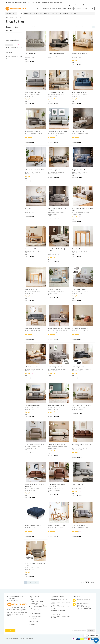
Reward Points (47, 8)
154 (33, 572)
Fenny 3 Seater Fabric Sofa (79, 92)
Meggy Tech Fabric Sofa (79, 170)
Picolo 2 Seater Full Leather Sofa (81, 405)
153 (80, 532)
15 (56, 257)
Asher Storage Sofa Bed (79, 289)
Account (39, 8)
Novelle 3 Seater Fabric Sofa (56, 92)
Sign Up (60, 8)
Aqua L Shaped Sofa (78, 485)
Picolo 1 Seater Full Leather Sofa (34, 444)
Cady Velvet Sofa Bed (78, 131)
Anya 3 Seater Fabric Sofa (32, 131)
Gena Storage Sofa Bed (78, 367)
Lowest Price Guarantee (37, 601)
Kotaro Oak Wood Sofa (31, 367)
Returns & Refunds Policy (37, 605)
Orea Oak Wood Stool (31, 289)
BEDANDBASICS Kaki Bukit (58, 611)
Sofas (12, 18)
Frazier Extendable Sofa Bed (56, 54)
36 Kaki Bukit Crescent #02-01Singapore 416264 (59, 614)
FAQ (32, 600)
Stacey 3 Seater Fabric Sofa (80, 54)
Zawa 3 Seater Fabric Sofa (32, 405)
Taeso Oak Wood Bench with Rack (35, 249)
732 (80, 217)
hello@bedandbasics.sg (56, 2)
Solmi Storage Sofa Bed (55, 367)
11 (32, 176)
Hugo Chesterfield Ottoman (33, 525)
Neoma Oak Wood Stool (79, 249)
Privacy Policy (34, 618)
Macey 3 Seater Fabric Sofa (33, 92)
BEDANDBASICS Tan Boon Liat (59, 600)
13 (79, 296)
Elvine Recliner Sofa (30, 54)
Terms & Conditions (36, 616)
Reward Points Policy (36, 610)
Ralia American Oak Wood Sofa (57, 444)
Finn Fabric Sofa (29, 208)
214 (80, 491)
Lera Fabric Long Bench (55, 289)
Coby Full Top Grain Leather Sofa (34, 170)
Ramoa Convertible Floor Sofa (80, 328)
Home (7, 18)
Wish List (54, 8)
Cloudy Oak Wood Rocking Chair (58, 525)
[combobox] (84, 9)
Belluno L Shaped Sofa (78, 525)
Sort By (78, 27)
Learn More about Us (13, 618)
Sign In (65, 8)
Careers (33, 624)
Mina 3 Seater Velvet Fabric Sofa (58, 131)
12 (32, 532)
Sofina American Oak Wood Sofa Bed (59, 328)
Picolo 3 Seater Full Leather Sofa (58, 405)
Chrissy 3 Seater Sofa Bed (32, 328)
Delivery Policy (34, 603)
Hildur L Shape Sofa (54, 170)
